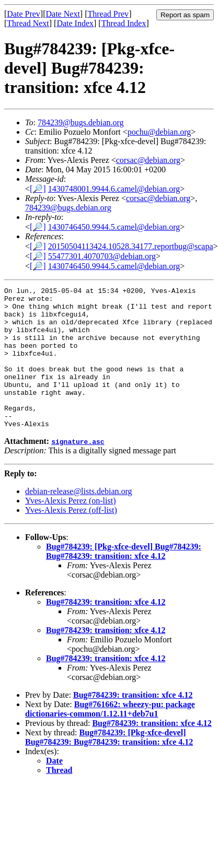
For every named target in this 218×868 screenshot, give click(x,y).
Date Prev (24, 14)
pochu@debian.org (159, 132)
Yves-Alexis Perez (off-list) (71, 538)
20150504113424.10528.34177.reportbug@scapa (131, 246)
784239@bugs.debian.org (81, 122)
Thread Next (28, 23)
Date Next (63, 14)
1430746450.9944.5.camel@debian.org (114, 227)
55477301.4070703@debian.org (102, 256)
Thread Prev (108, 14)
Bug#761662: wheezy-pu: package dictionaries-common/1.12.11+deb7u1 (110, 737)
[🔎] (38, 189)
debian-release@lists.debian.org (79, 519)
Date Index (75, 23)
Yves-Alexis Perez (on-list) (70, 529)
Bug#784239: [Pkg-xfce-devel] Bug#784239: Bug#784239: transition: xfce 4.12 (124, 579)
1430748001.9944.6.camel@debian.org (114, 189)
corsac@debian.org (148, 160)
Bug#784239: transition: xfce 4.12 (106, 630)
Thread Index (124, 23)
